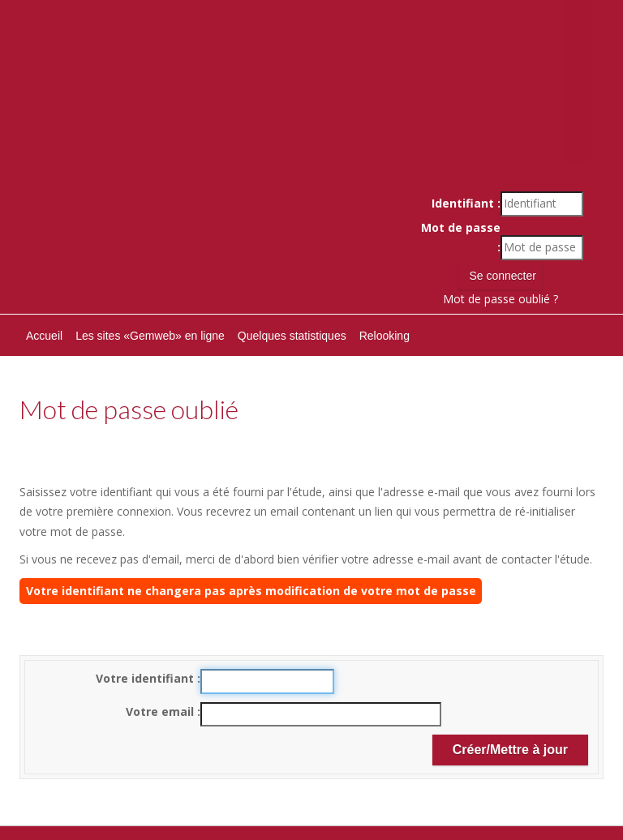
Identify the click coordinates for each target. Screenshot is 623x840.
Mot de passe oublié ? (501, 299)
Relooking (385, 336)
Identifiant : (466, 203)
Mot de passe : (461, 238)
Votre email (161, 711)
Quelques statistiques (292, 336)
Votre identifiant (146, 678)
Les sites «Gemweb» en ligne (150, 336)
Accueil (44, 336)
